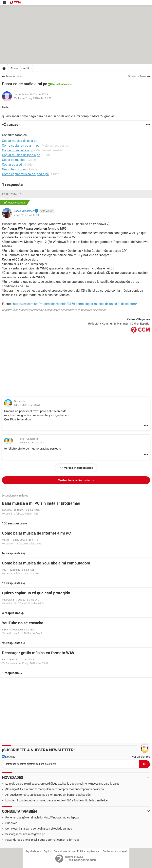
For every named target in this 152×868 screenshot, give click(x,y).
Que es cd (11, 823)
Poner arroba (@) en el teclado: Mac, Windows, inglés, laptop (42, 817)
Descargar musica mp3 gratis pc (25, 834)
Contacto (108, 851)
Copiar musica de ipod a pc (21, 155)
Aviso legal (121, 851)
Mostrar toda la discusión (74, 480)
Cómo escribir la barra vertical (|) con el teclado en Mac (39, 829)
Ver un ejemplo (141, 757)
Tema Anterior (14, 76)
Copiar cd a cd (12, 165)
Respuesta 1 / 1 (12, 194)
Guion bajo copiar (14, 169)
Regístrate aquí (34, 851)
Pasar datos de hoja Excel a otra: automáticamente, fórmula (42, 840)
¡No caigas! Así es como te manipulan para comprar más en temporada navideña (55, 789)
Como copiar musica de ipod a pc (25, 174)
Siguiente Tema (137, 76)
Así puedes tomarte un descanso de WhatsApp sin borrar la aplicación (48, 795)
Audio (27, 68)
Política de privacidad (89, 851)
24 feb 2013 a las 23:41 (27, 405)
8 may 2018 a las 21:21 (38, 98)
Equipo (48, 851)
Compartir (13, 125)
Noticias (9, 757)
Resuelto (56, 84)
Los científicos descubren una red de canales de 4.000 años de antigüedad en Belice (56, 800)
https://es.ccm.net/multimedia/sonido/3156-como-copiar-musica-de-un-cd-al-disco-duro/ (75, 304)
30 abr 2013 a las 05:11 (33, 443)
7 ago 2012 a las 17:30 (26, 215)
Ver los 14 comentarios (79, 468)
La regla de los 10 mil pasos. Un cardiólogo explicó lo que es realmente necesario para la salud (62, 784)
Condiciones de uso (64, 851)
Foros (14, 68)
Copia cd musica (14, 160)
